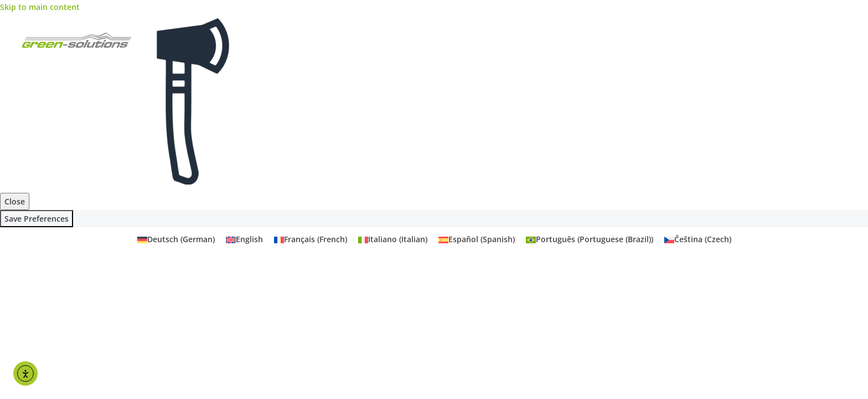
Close (15, 201)
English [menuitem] (249, 240)
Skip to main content (40, 7)
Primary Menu (838, 42)
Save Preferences (37, 219)
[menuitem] (176, 239)
